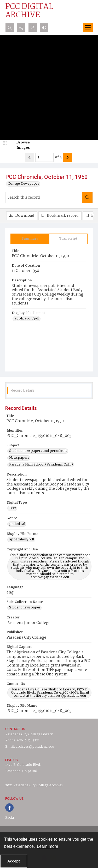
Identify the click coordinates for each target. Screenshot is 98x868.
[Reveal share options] (21, 28)
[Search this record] (44, 198)
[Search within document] (87, 198)
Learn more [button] (48, 846)
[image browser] (20, 145)
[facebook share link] (9, 808)
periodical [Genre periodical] (17, 524)
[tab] (30, 239)
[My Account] (33, 28)
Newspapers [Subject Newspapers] (19, 458)
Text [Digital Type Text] (13, 508)
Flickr (10, 818)
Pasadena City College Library (29, 734)
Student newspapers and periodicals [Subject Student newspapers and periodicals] (38, 451)
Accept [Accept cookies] (14, 861)
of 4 (58, 157)
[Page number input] (44, 157)
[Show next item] (67, 157)
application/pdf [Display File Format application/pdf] (27, 319)
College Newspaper (24, 184)
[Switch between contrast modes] (44, 28)
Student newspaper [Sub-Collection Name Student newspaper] (25, 608)
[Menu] (88, 28)
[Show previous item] (30, 157)
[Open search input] (10, 28)
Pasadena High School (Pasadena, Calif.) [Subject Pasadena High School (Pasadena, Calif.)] (41, 465)
